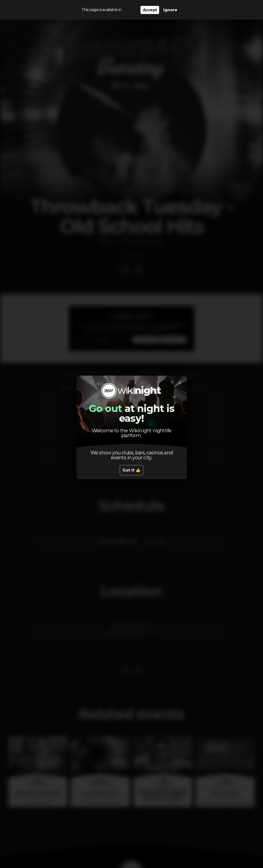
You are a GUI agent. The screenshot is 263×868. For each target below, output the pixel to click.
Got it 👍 (131, 470)
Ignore (170, 10)
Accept (150, 10)
